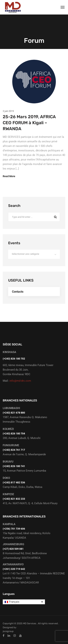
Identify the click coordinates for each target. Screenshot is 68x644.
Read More (9, 176)
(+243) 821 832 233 (14, 499)
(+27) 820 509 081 (13, 549)
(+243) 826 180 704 (14, 434)
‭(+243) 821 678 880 (14, 413)
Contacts (18, 292)
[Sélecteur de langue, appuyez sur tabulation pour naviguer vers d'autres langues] (24, 602)
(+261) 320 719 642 (14, 569)
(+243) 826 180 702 (14, 359)
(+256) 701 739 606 (14, 529)
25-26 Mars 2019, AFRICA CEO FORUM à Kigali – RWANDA (29, 123)
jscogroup (8, 631)
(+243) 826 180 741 (14, 466)
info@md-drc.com (20, 381)
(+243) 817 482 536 (14, 482)
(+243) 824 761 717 (14, 450)
